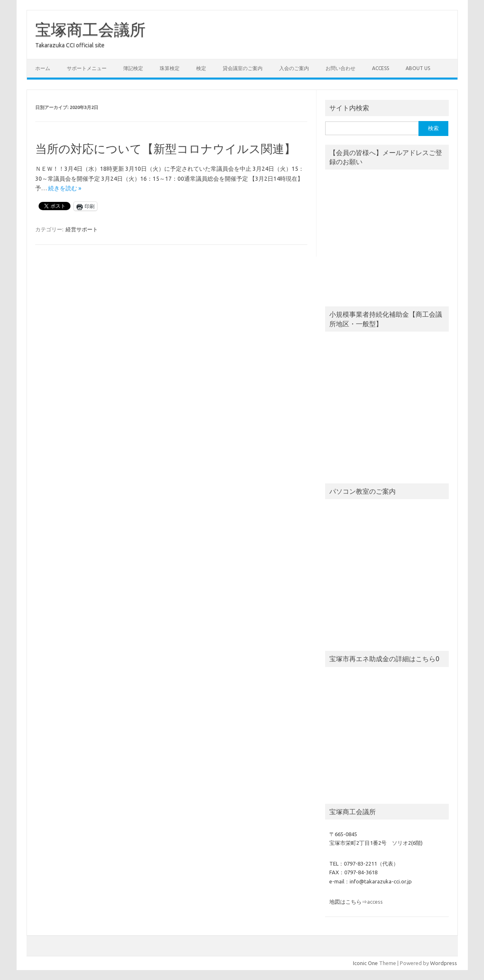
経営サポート (82, 229)
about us (418, 68)
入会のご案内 (294, 68)
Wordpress (444, 963)
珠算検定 (170, 68)
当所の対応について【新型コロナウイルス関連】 (165, 149)
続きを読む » (65, 188)
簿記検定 (133, 68)
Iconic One (365, 963)
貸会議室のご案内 (243, 68)
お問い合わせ (341, 68)
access (381, 68)
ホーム (43, 68)
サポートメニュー (87, 68)
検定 (201, 68)
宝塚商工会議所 (90, 29)
